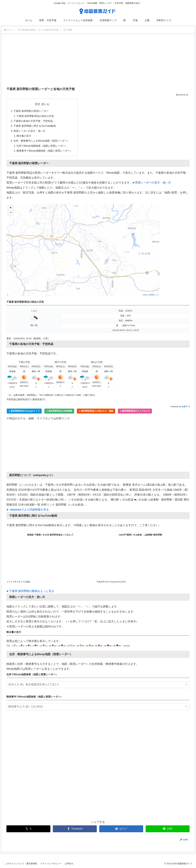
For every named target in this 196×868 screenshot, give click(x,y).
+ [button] (11, 208)
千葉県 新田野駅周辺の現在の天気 (35, 116)
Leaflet (145, 295)
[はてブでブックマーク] (121, 829)
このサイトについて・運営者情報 (21, 864)
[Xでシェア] (28, 829)
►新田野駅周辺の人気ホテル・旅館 (96, 411)
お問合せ (69, 864)
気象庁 (186, 407)
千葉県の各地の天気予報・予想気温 (33, 121)
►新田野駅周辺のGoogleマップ (24, 411)
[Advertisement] (98, 62)
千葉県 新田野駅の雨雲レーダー (31, 111)
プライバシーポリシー (51, 864)
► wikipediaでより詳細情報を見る (28, 510)
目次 (38, 104)
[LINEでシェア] (168, 829)
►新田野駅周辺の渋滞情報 (59, 411)
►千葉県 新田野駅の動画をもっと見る (30, 591)
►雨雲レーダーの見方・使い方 (152, 183)
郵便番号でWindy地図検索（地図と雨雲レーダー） (44, 151)
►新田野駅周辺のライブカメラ (135, 411)
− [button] (11, 213)
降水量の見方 (24, 136)
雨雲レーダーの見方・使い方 (29, 131)
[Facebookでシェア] (75, 829)
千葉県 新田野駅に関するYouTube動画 (35, 126)
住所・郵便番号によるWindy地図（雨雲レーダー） (41, 141)
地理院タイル (154, 295)
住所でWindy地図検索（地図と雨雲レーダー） (42, 146)
